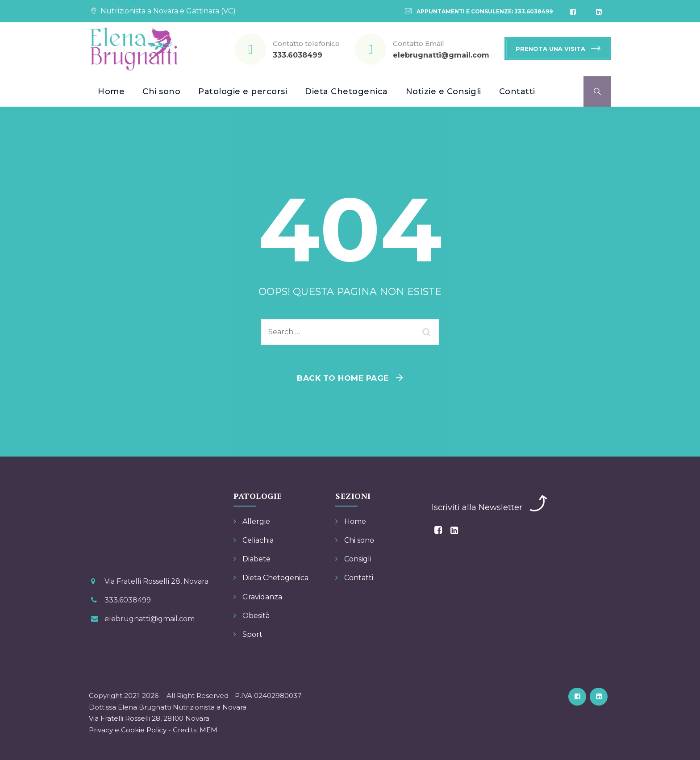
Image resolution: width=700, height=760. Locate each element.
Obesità (256, 616)
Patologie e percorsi (243, 91)
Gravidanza (262, 597)
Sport (252, 634)
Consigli (358, 559)
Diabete (256, 559)
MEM (208, 730)
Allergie (256, 521)
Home (111, 91)
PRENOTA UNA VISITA (550, 49)
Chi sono (161, 91)
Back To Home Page (343, 378)
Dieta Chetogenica (346, 91)
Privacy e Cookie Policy (128, 730)
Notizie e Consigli (444, 91)
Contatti (517, 91)
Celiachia (258, 540)
